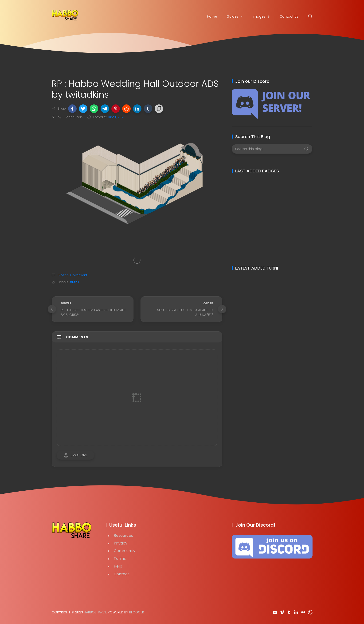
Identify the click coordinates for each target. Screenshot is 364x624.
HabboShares (95, 612)
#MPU (74, 282)
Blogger (137, 612)
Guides (235, 16)
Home (212, 16)
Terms (120, 558)
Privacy (121, 543)
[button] (72, 109)
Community (125, 551)
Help (118, 566)
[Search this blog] (272, 149)
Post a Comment (72, 275)
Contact (121, 574)
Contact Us (289, 16)
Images (261, 16)
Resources (123, 535)
